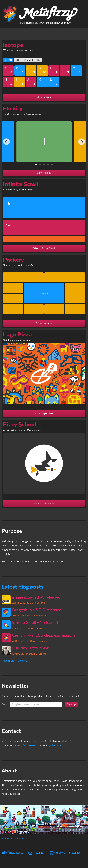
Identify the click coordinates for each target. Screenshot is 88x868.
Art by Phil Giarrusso (12, 839)
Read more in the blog (14, 661)
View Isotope (44, 97)
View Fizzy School (44, 503)
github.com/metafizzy (65, 853)
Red (17, 60)
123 (38, 60)
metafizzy (37, 853)
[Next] (82, 142)
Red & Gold (28, 60)
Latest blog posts (22, 587)
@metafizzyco (30, 746)
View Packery (44, 323)
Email (5, 704)
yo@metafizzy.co (59, 746)
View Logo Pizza (44, 413)
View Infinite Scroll (44, 248)
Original (8, 60)
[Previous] (6, 142)
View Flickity (44, 173)
